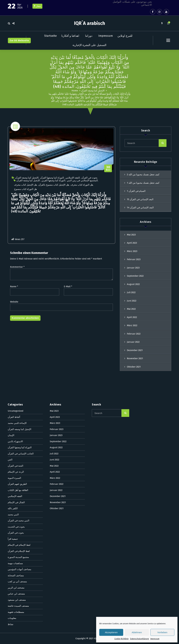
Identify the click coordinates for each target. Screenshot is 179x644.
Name (14, 478)
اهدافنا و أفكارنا (70, 36)
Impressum (155, 639)
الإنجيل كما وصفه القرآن (93, 91)
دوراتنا (89, 36)
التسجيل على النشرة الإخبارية (89, 45)
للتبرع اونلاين (125, 36)
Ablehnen (137, 632)
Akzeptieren (111, 632)
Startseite (50, 36)
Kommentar (17, 458)
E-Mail (68, 478)
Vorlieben (162, 632)
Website (14, 493)
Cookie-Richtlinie (121, 639)
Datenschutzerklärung (140, 639)
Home (75, 91)
